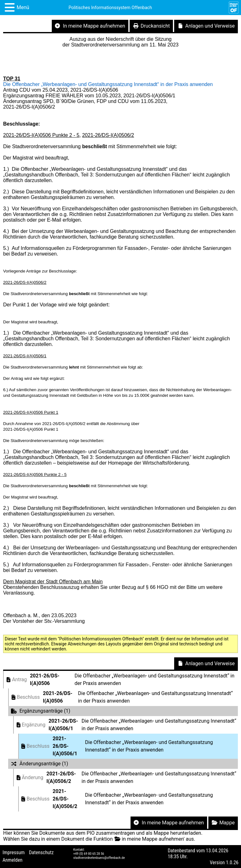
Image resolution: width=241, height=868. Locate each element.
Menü (23, 7)
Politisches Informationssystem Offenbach (110, 8)
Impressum (14, 852)
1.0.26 (232, 863)
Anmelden (12, 860)
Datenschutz (41, 852)
